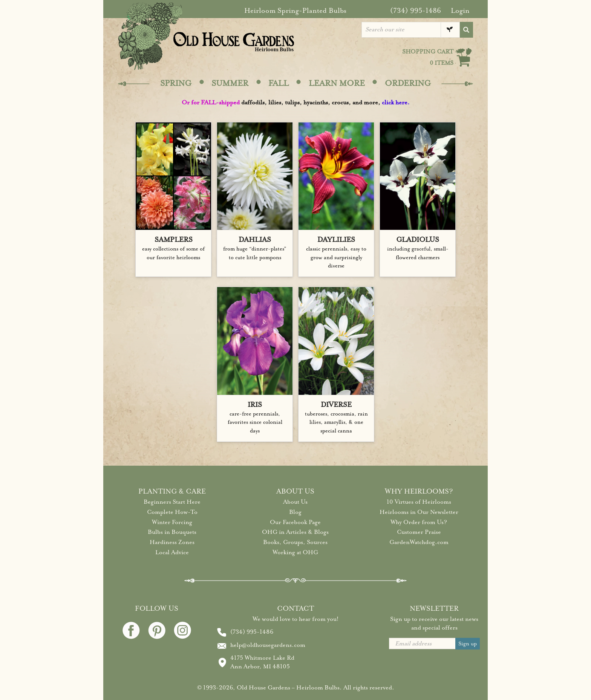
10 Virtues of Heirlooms (419, 502)
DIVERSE (336, 405)
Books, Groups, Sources (295, 542)
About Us (295, 502)
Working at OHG (295, 552)
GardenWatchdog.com (419, 542)
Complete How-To (172, 512)
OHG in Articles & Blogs (295, 532)
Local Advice (172, 552)
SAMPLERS (174, 240)
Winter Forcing (172, 522)
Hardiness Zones (172, 542)
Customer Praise (419, 532)
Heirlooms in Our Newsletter (419, 512)
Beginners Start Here (172, 502)
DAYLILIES (336, 240)
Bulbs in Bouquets (172, 532)
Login (460, 11)
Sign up (468, 644)
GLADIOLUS (418, 240)
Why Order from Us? (419, 522)
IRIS (255, 405)
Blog (295, 512)
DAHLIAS (255, 240)
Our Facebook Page (295, 522)
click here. (396, 102)
